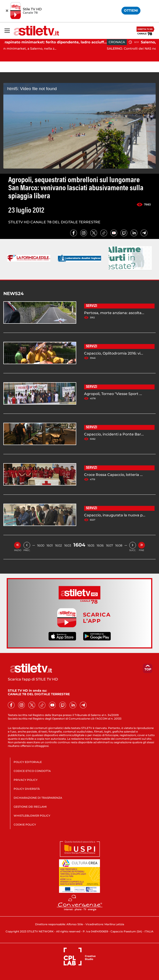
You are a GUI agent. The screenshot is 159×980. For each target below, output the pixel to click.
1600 (41, 545)
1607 (109, 545)
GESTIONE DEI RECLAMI (30, 807)
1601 (50, 545)
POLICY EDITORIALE (28, 762)
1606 (100, 545)
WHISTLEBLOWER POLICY (32, 816)
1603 (68, 545)
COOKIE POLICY (25, 825)
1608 (119, 545)
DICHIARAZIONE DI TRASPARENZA (38, 798)
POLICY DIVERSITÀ (27, 789)
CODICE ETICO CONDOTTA (32, 771)
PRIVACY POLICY (26, 780)
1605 (91, 545)
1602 (58, 545)
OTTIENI (131, 10)
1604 (79, 545)
